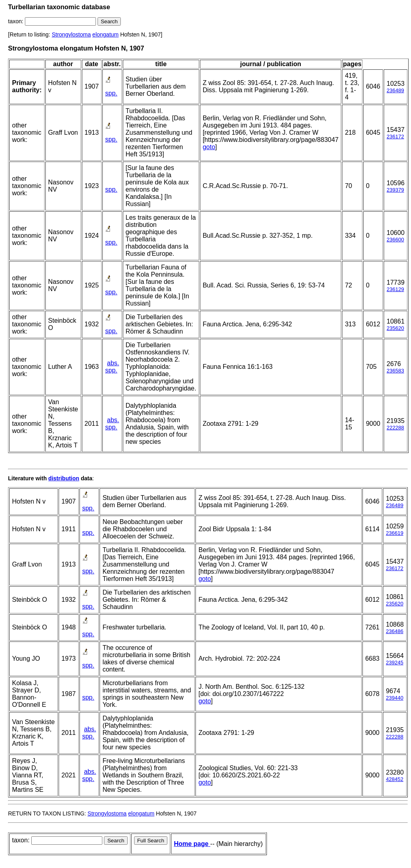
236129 (395, 289)
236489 (395, 90)
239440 (394, 698)
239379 (395, 190)
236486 (394, 631)
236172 (395, 137)
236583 (395, 371)
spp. (111, 93)
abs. (113, 363)
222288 (395, 428)
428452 (394, 779)
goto (209, 147)
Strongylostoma (71, 34)
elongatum (105, 34)
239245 (394, 663)
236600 (395, 240)
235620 (395, 328)
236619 (394, 533)
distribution (64, 478)
